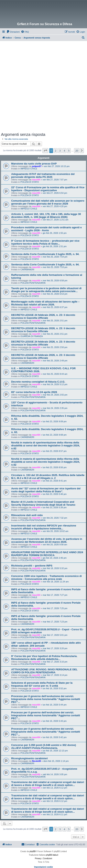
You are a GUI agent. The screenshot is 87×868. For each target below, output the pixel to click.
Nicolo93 (37, 761)
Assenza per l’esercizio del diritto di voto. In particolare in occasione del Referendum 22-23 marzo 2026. (47, 540)
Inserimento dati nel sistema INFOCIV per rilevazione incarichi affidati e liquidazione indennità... (44, 527)
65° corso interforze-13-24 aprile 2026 (34, 392)
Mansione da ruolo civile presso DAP (34, 164)
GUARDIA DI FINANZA (32, 336)
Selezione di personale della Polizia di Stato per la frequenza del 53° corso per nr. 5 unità (42, 684)
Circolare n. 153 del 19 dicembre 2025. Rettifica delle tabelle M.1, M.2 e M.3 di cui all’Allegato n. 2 (48, 477)
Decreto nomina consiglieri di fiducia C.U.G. (38, 382)
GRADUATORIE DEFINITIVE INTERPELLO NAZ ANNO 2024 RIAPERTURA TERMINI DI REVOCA (47, 554)
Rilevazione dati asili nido (27, 515)
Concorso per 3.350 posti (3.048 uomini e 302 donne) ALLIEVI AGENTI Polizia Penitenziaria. (44, 746)
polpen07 (37, 166)
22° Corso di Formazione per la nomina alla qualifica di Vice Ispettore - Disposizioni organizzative (48, 189)
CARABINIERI (27, 270)
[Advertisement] (43, 86)
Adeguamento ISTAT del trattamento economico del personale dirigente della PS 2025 (43, 175)
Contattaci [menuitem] (28, 844)
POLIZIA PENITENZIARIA (33, 283)
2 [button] (55, 151)
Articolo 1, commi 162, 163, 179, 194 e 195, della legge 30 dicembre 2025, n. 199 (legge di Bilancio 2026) (46, 216)
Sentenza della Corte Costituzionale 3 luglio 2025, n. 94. (45, 254)
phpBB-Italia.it (52, 855)
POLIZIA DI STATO (30, 182)
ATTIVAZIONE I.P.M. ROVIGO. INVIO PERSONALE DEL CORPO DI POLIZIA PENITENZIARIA (44, 671)
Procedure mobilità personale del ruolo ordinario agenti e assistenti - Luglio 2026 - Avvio (46, 229)
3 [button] (60, 151)
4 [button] (64, 151)
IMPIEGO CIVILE (29, 169)
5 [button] (69, 151)
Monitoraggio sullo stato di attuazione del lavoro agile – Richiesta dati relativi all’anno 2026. (45, 303)
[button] (45, 151)
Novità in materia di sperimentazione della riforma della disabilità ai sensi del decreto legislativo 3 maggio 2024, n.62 (46, 445)
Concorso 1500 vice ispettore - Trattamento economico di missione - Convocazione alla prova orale (46, 577)
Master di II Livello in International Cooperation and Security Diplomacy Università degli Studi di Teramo (43, 503)
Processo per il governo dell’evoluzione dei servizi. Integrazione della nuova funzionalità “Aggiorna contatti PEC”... (46, 699)
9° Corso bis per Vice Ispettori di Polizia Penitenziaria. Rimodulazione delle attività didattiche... (44, 658)
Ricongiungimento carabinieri (29, 758)
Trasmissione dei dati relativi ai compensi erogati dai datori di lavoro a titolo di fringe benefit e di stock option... (48, 784)
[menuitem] (13, 32)
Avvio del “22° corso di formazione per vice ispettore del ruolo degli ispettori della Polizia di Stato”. (46, 490)
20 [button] (77, 151)
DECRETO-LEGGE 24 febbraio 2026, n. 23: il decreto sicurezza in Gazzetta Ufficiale (43, 316)
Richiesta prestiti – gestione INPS (32, 566)
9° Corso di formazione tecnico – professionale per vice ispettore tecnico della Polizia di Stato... (45, 242)
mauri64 (36, 180)
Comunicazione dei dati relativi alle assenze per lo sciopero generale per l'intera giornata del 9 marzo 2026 (48, 202)
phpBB (32, 851)
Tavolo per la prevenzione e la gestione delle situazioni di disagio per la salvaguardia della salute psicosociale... (46, 290)
